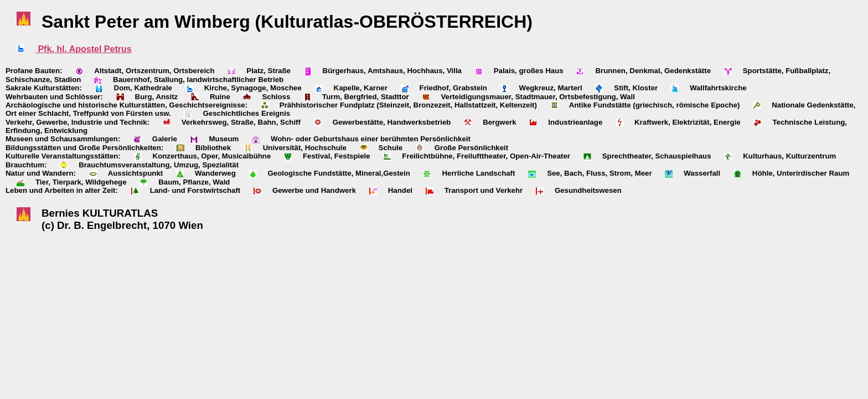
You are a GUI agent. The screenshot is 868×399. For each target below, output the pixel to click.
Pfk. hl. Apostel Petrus (84, 49)
